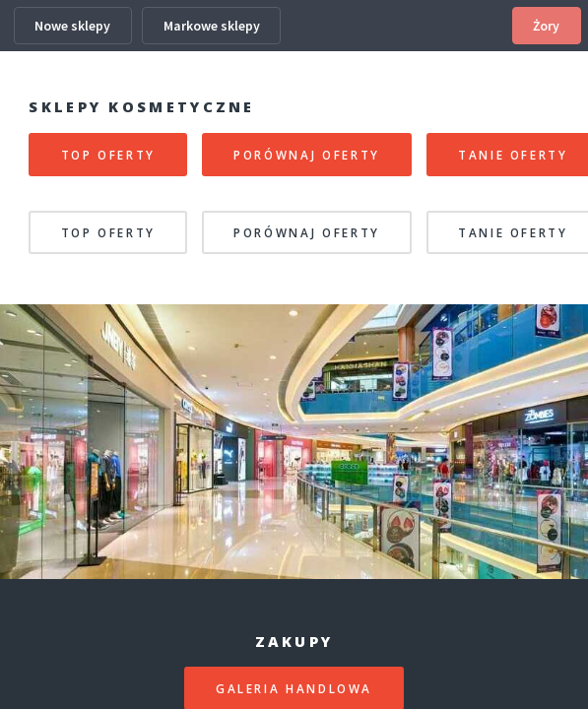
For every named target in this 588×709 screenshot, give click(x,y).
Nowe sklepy (72, 26)
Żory (546, 26)
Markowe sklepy (212, 26)
